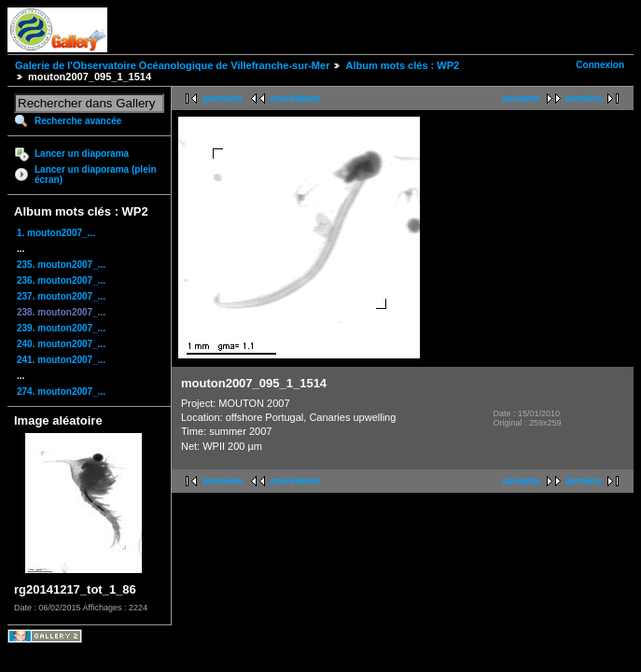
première (223, 98)
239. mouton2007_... (61, 328)
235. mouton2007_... (61, 265)
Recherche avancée (78, 121)
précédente (295, 98)
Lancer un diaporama (82, 154)
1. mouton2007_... (56, 233)
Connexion (600, 65)
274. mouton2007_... (61, 392)
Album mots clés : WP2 (402, 65)
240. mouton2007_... (61, 344)
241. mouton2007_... (61, 360)
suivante (521, 98)
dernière (584, 98)
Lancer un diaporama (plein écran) (96, 175)
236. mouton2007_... (61, 280)
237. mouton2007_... (61, 296)
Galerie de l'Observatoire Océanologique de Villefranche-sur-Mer (172, 65)
